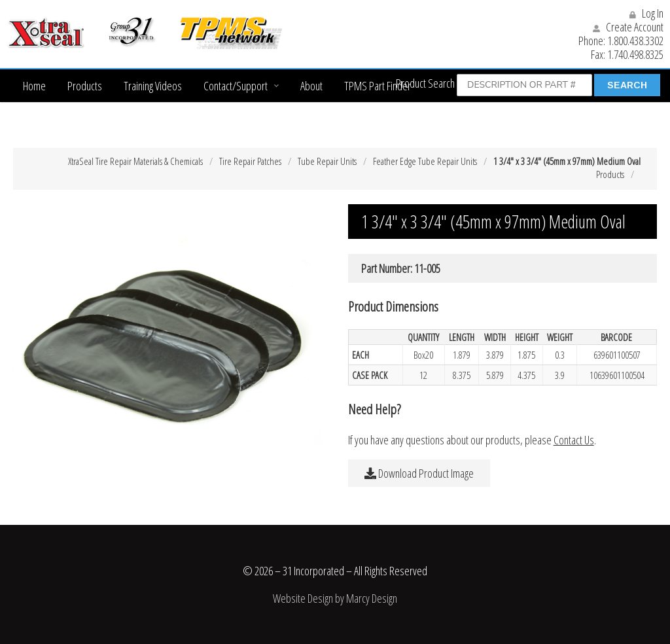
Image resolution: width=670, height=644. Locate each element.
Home (34, 86)
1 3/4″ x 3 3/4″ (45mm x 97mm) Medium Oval (567, 161)
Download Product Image (419, 473)
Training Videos (153, 86)
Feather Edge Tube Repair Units (425, 161)
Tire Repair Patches (250, 161)
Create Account (628, 27)
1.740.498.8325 (635, 54)
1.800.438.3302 (635, 41)
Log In (646, 13)
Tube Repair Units (327, 161)
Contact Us (574, 440)
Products (85, 86)
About (311, 86)
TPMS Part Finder (378, 86)
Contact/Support (236, 86)
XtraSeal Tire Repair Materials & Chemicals (135, 161)
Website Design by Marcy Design (335, 598)
